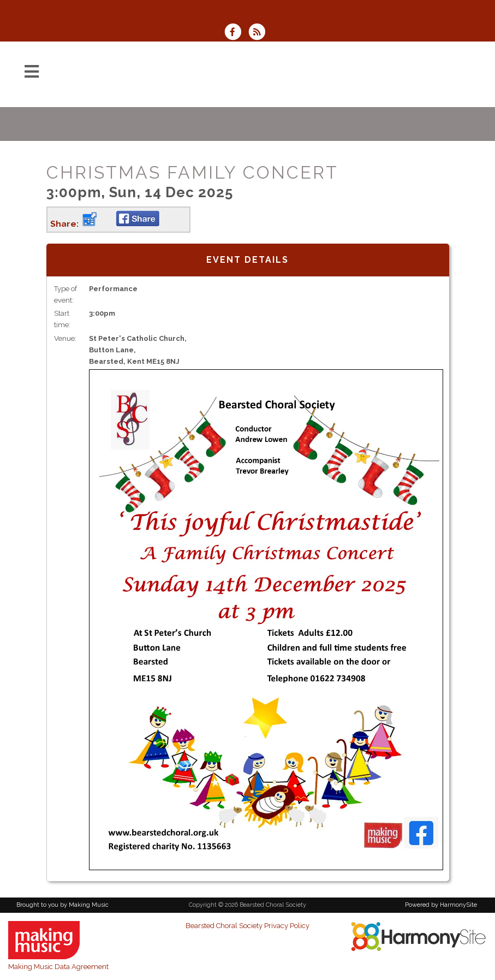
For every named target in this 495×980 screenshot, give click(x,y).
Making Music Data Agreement (58, 967)
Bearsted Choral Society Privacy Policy (248, 926)
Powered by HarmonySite (441, 905)
